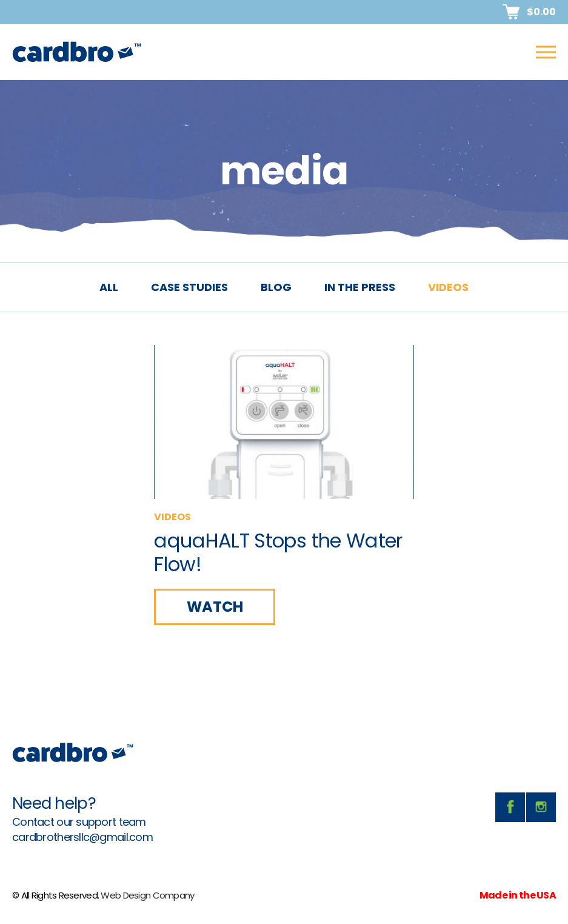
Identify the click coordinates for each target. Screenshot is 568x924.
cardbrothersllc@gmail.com (82, 837)
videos (448, 287)
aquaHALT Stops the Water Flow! (278, 552)
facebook (510, 807)
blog (276, 287)
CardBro (77, 52)
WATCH (215, 607)
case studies (189, 287)
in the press (360, 287)
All (109, 287)
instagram (541, 807)
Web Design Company (147, 895)
